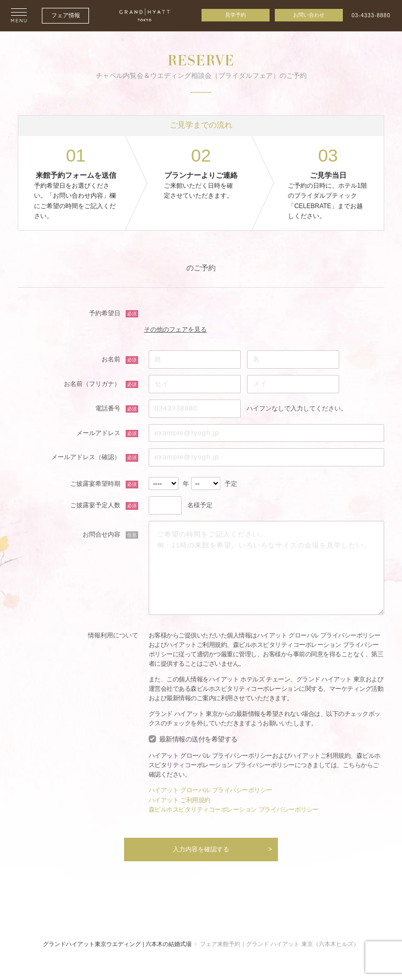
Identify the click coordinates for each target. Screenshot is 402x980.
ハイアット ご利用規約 (180, 800)
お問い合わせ (309, 15)
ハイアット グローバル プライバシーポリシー (210, 790)
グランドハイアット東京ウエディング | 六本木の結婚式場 (117, 943)
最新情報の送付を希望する (198, 739)
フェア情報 (66, 15)
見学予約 (236, 15)
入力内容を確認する (201, 848)
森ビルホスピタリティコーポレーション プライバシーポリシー (234, 809)
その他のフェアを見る (180, 329)
